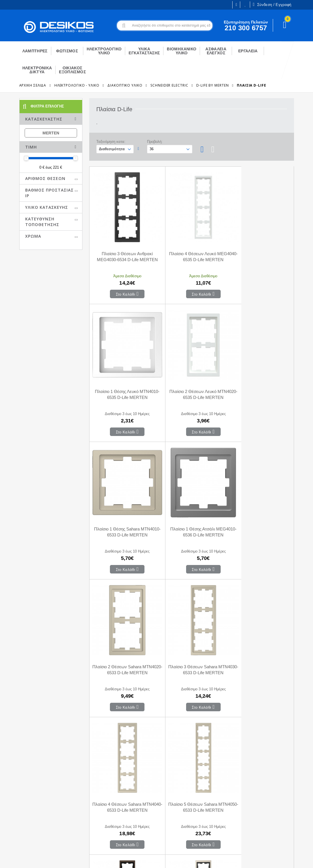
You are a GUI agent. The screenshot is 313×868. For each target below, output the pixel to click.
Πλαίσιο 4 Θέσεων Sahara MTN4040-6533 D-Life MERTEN (260, 508)
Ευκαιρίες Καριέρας (21, 800)
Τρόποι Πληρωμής (167, 792)
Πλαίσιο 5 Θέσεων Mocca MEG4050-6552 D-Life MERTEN (191, 638)
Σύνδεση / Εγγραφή (272, 5)
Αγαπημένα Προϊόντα (96, 809)
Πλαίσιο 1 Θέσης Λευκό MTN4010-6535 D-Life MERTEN (260, 249)
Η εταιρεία (13, 792)
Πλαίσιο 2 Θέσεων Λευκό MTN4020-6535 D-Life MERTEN (123, 379)
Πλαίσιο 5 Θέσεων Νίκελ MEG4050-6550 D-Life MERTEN (260, 638)
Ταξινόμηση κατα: (111, 142)
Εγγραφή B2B (16, 809)
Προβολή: (155, 142)
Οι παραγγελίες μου (95, 801)
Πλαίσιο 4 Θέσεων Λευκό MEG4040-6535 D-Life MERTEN (191, 249)
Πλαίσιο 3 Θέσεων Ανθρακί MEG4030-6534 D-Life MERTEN (123, 249)
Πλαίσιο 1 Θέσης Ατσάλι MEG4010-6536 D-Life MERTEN (260, 379)
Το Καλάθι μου (90, 792)
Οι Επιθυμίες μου (245, 5)
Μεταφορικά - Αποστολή (172, 801)
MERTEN (51, 133)
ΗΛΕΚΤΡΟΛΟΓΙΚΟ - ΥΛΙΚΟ (77, 85)
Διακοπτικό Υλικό (125, 85)
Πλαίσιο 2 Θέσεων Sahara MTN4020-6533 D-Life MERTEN (123, 508)
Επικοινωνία (161, 784)
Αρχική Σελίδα (33, 85)
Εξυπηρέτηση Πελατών (25, 817)
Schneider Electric (169, 85)
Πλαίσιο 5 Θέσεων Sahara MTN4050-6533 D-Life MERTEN (123, 638)
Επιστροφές (161, 809)
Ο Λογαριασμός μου (95, 784)
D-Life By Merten (212, 85)
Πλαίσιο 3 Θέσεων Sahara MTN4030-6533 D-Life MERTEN (191, 508)
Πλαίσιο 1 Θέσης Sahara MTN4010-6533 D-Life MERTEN (191, 379)
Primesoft (278, 859)
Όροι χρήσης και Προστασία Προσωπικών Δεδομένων (114, 859)
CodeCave (304, 859)
